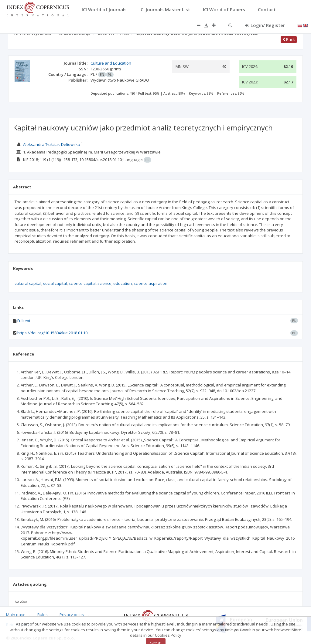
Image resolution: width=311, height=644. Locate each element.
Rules (43, 615)
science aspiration (150, 283)
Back (289, 39)
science (104, 283)
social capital (55, 283)
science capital (82, 283)
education (123, 283)
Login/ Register (265, 25)
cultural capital (28, 283)
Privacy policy (72, 615)
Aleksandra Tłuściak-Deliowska (52, 144)
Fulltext (24, 321)
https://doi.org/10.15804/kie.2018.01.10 (52, 333)
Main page (16, 615)
